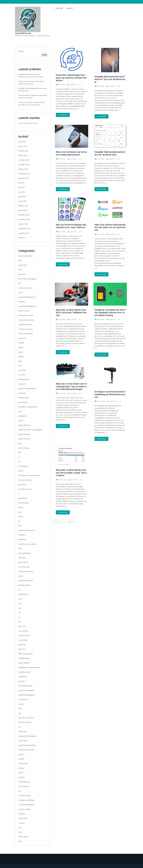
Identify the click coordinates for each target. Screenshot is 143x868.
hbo (20, 452)
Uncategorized (24, 786)
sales (20, 709)
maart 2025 (23, 201)
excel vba (22, 375)
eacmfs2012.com (23, 33)
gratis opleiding (24, 434)
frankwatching (24, 398)
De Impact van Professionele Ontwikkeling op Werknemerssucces (110, 394)
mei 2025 (22, 192)
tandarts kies (23, 763)
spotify (21, 754)
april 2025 (22, 197)
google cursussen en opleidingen (30, 430)
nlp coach (22, 626)
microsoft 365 (23, 562)
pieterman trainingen (26, 690)
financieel (22, 384)
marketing (22, 539)
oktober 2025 (23, 169)
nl (19, 617)
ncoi (20, 603)
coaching (22, 302)
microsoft (22, 558)
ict (19, 462)
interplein (22, 485)
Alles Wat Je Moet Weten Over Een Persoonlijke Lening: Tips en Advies (71, 473)
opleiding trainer (25, 672)
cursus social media (25, 334)
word (20, 832)
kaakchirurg (23, 498)
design (21, 347)
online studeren (24, 663)
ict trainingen (23, 466)
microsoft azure (24, 567)
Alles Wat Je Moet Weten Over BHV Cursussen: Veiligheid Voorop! (71, 313)
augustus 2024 (24, 233)
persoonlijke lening (25, 686)
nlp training (23, 640)
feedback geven (24, 379)
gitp (20, 411)
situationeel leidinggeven (28, 736)
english (21, 356)
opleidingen (23, 677)
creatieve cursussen (26, 329)
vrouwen (22, 823)
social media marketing (27, 745)
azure (20, 270)
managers (22, 535)
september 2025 (24, 174)
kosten (21, 507)
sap (20, 713)
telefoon (21, 768)
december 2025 (24, 160)
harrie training (24, 448)
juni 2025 (22, 187)
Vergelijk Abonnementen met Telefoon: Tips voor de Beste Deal (110, 79)
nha (20, 613)
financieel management (27, 388)
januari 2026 (23, 155)
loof (20, 526)
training (21, 777)
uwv (20, 791)
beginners (22, 274)
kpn (20, 512)
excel (20, 366)
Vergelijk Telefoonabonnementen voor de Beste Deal (110, 153)
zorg (20, 841)
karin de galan (23, 503)
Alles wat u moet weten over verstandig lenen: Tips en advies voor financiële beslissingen (71, 386)
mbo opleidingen (25, 553)
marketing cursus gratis (27, 544)
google (21, 420)
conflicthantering (25, 324)
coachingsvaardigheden (27, 306)
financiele (22, 393)
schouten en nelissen (26, 718)
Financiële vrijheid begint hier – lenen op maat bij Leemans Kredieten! (71, 78)
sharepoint (22, 731)
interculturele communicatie (29, 475)
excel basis (22, 370)
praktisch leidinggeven (27, 695)
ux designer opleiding (26, 800)
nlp (20, 622)
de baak (21, 343)
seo (20, 727)
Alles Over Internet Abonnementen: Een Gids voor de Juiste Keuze (110, 227)
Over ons (59, 8)
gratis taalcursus (24, 439)
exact (20, 361)
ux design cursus (24, 795)
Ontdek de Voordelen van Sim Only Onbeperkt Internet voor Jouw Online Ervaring (110, 313)
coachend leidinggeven (27, 297)
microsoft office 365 (26, 571)
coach (20, 292)
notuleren (22, 645)
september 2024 (24, 229)
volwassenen (23, 818)
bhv (20, 283)
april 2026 (22, 142)
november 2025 (24, 165)
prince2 (21, 704)
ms (19, 590)
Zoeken (21, 51)
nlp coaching (23, 631)
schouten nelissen (25, 722)
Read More (63, 115)
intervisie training (25, 489)
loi (19, 521)
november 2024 (24, 219)
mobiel (21, 576)
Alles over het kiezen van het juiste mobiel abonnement (71, 153)
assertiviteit (23, 265)
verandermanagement (26, 805)
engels (21, 352)
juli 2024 (21, 238)
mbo (20, 549)
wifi (20, 827)
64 (69, 522)
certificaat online (25, 288)
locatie (21, 517)
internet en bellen (25, 480)
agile (20, 260)
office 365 (22, 649)
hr (19, 457)
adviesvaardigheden (25, 256)
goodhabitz (22, 416)
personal (22, 681)
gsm (20, 443)
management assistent (27, 530)
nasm (20, 599)
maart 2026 (23, 146)
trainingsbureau (24, 782)
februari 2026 (23, 151)
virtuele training (24, 809)
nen (20, 608)
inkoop (21, 471)
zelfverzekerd (23, 837)
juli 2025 (21, 183)
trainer (21, 773)
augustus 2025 (24, 178)
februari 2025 (23, 206)
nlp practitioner (24, 635)
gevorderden (23, 402)
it (19, 494)
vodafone (22, 814)
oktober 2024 (23, 224)
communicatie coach (26, 315)
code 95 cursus (24, 311)
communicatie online (26, 320)
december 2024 (24, 215)
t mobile (21, 759)
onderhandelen (24, 658)
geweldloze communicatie (28, 407)
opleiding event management (29, 667)
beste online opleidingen (27, 279)
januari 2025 (23, 210)
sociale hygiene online (26, 750)
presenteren (23, 699)
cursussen (22, 338)
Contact (70, 8)
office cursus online (26, 654)
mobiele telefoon (25, 585)
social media (23, 741)
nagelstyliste (23, 594)
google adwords (24, 425)
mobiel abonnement (26, 581)
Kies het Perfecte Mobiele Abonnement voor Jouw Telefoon (71, 226)
